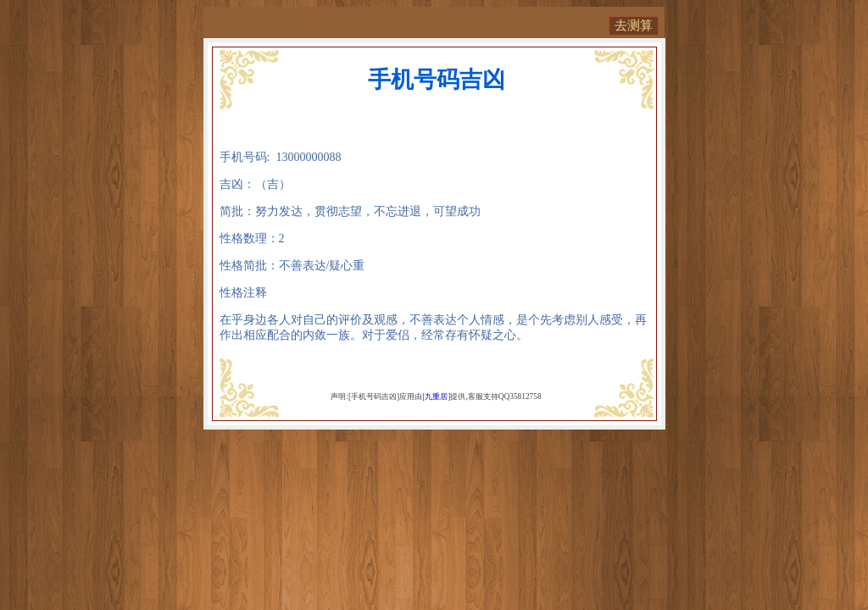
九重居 (436, 396)
